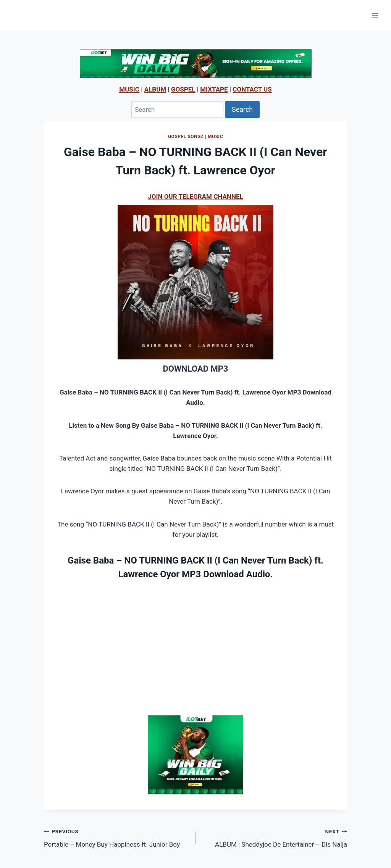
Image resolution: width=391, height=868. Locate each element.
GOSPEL (183, 89)
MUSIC (129, 89)
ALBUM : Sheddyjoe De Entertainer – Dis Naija (275, 837)
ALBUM (155, 89)
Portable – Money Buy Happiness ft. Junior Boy (116, 837)
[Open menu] (375, 15)
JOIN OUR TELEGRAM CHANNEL (195, 196)
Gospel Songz (186, 137)
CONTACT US (252, 89)
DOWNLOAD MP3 (195, 369)
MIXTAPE (214, 89)
